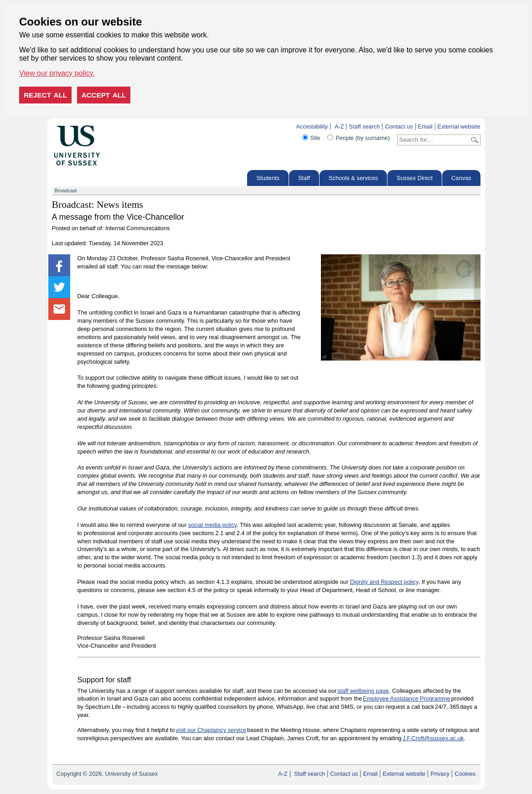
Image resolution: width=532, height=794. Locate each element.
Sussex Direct (415, 178)
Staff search (364, 126)
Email (425, 126)
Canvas (461, 178)
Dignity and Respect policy (384, 582)
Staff (304, 178)
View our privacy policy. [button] (57, 73)
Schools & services (353, 178)
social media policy (212, 525)
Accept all (104, 95)
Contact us (399, 126)
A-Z (339, 126)
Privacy (440, 774)
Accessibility (312, 126)
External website (459, 126)
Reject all (45, 95)
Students (268, 178)
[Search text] (433, 140)
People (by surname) (363, 138)
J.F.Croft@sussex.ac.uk (433, 738)
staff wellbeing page (363, 691)
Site (315, 138)
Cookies (465, 774)
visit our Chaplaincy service (211, 730)
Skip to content (119, 126)
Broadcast (66, 191)
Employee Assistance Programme (407, 699)
